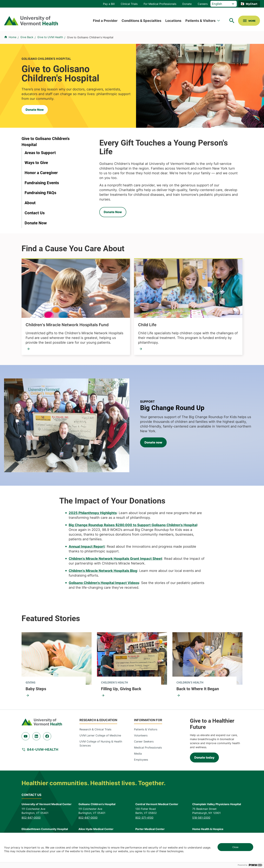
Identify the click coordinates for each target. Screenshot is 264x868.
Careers (203, 4)
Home (13, 37)
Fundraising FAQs (40, 193)
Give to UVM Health (50, 37)
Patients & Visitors (200, 21)
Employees (141, 760)
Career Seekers (144, 741)
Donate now (153, 442)
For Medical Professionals (160, 4)
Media (138, 754)
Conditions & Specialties (141, 21)
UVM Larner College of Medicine (100, 735)
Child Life (147, 325)
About (30, 203)
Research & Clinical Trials (95, 729)
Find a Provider (105, 21)
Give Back (27, 37)
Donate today (204, 758)
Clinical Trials (129, 4)
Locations (173, 21)
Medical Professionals (148, 748)
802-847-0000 (31, 818)
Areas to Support (40, 153)
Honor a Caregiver (41, 173)
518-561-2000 (201, 818)
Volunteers (141, 735)
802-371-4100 (144, 818)
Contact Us (35, 213)
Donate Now (35, 110)
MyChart (252, 4)
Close (235, 847)
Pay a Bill (109, 4)
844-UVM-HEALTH (43, 750)
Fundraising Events (42, 183)
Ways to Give (36, 163)
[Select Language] (224, 4)
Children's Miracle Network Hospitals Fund (67, 325)
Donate (187, 4)
